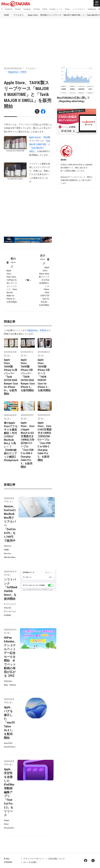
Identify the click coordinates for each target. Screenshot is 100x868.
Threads (18, 9)
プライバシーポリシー (34, 859)
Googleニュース (56, 9)
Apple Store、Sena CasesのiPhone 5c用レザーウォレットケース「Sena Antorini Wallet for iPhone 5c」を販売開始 (12, 280)
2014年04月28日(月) (13, 68)
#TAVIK (23, 72)
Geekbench (92, 9)
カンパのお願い (30, 862)
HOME (6, 15)
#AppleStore (13, 72)
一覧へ (28, 280)
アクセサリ (18, 15)
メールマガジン (79, 9)
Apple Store (34, 137)
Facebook (9, 9)
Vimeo (67, 9)
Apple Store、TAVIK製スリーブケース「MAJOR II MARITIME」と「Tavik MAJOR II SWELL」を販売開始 (28, 94)
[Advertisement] (50, 38)
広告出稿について (57, 859)
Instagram (27, 9)
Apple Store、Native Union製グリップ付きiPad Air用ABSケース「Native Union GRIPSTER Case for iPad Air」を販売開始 (44, 280)
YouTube (37, 9)
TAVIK (46, 137)
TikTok (45, 9)
